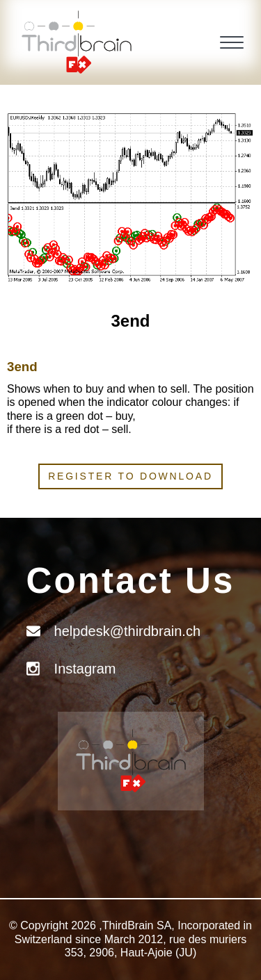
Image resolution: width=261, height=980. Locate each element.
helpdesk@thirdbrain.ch (127, 631)
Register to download (130, 476)
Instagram (85, 669)
